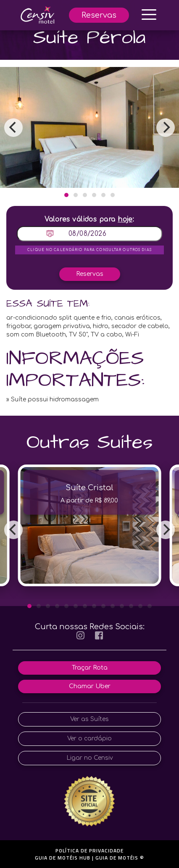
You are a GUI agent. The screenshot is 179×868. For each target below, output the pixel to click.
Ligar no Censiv (90, 758)
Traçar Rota (90, 668)
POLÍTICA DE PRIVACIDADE (89, 851)
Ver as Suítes (89, 719)
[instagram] (80, 636)
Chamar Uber (90, 686)
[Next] (166, 128)
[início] (37, 14)
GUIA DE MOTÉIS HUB (63, 858)
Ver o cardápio (89, 738)
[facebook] (99, 636)
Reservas (99, 15)
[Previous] (13, 128)
